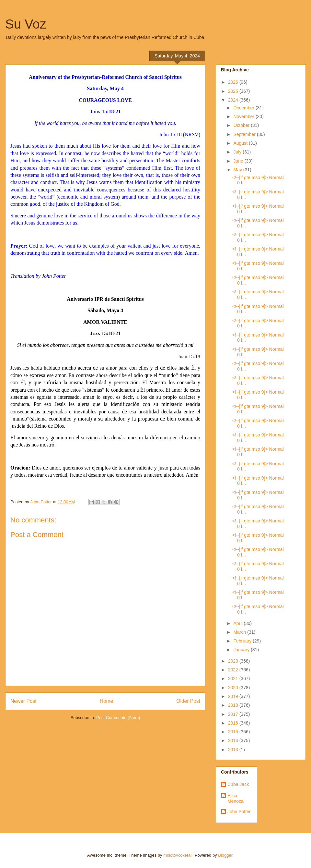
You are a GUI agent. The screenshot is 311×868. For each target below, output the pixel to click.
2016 (234, 723)
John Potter (239, 812)
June (239, 161)
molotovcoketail (178, 855)
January (242, 650)
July (238, 152)
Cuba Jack (238, 784)
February (243, 641)
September (245, 134)
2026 (234, 82)
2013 (234, 750)
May (238, 170)
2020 (234, 688)
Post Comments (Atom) (118, 718)
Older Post (188, 701)
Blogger (225, 855)
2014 (234, 740)
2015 (234, 732)
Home (107, 701)
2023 (234, 661)
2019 (234, 696)
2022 (234, 670)
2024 (234, 100)
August (241, 143)
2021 (234, 679)
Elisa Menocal (236, 798)
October (242, 125)
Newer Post (23, 701)
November (244, 116)
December (244, 108)
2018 (234, 705)
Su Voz (26, 24)
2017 (234, 714)
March (240, 632)
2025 (234, 91)
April (238, 623)
